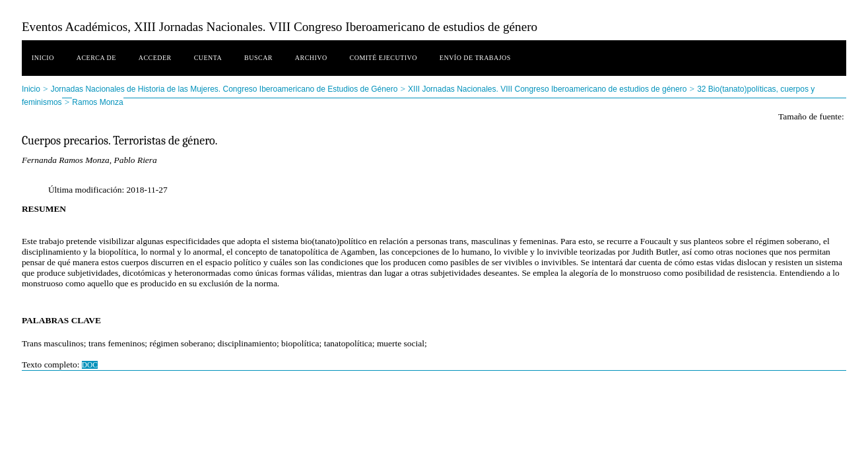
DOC (90, 365)
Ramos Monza (97, 102)
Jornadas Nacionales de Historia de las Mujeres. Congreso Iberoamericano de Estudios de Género (224, 89)
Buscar (258, 58)
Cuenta (208, 58)
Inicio (43, 58)
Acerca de (96, 58)
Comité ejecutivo (384, 58)
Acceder (155, 58)
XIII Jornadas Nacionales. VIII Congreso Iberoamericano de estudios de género (547, 89)
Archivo (311, 58)
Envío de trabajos (475, 58)
